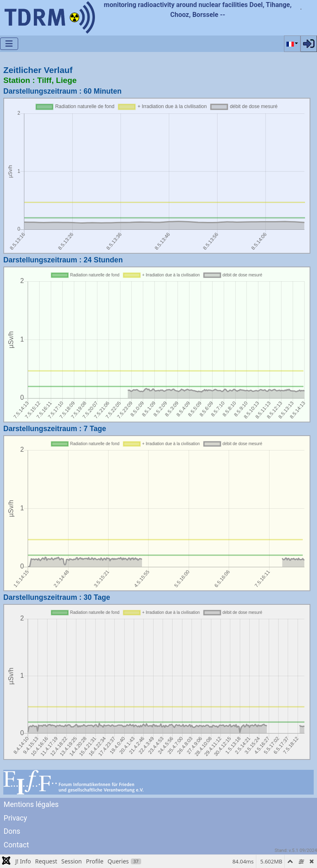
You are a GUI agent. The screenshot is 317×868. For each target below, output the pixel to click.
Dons (12, 831)
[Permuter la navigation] (9, 44)
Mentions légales (31, 804)
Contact (17, 845)
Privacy (15, 818)
